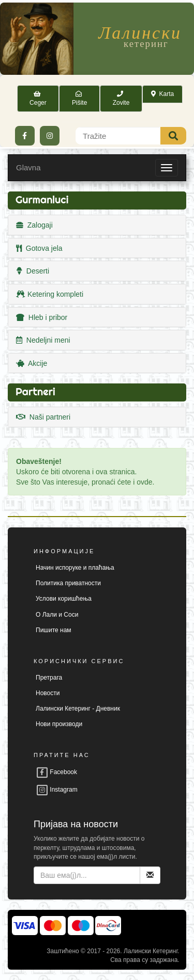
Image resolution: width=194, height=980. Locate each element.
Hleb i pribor (42, 317)
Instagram (57, 790)
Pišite (79, 98)
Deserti (33, 271)
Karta (162, 94)
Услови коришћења (64, 599)
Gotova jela (39, 248)
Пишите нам (54, 630)
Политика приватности (68, 583)
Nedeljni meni (43, 340)
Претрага (49, 678)
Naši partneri (43, 417)
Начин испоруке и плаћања (75, 568)
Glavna (28, 167)
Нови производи (59, 724)
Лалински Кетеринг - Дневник (78, 709)
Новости (48, 693)
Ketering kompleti (50, 294)
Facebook (56, 772)
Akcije (32, 363)
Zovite (121, 98)
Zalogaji (34, 225)
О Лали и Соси (57, 615)
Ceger (38, 98)
